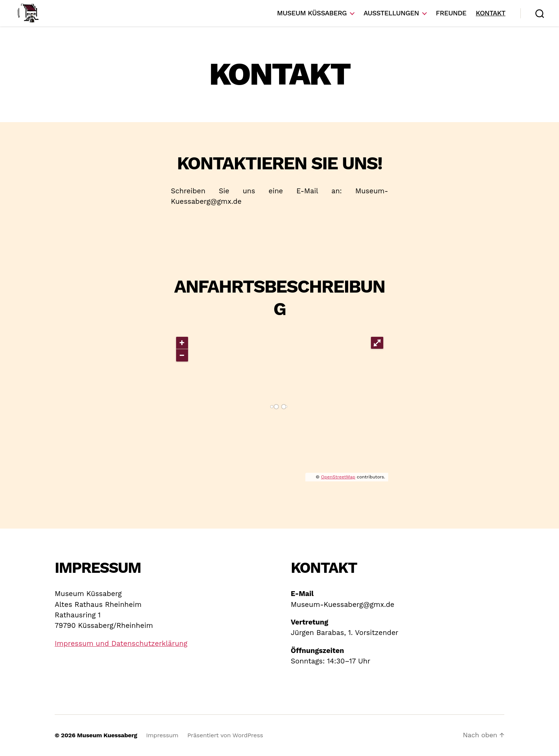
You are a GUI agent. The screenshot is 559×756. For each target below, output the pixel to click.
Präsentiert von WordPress (225, 735)
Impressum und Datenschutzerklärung (121, 643)
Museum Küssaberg (312, 13)
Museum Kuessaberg (107, 735)
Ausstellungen (391, 13)
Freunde (451, 13)
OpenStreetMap (338, 477)
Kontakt (491, 13)
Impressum (162, 735)
